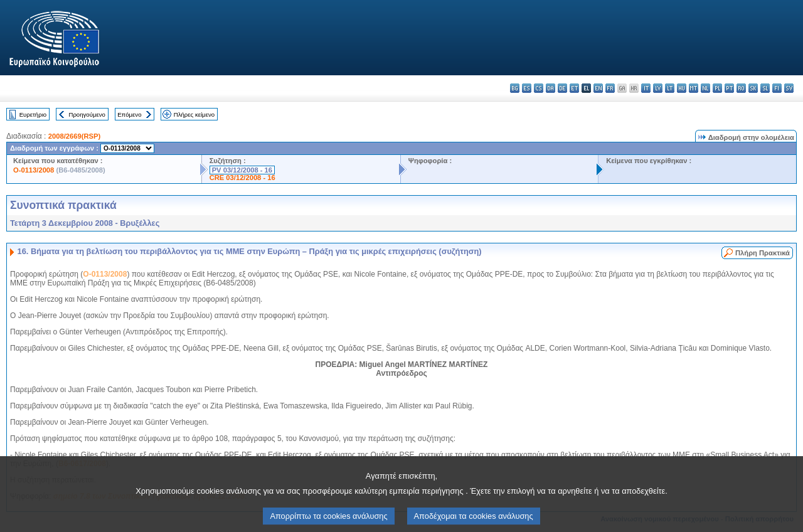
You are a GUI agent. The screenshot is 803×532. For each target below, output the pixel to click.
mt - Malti (694, 88)
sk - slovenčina (753, 88)
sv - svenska (789, 88)
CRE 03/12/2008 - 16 (242, 178)
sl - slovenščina (765, 88)
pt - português (729, 88)
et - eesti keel (574, 88)
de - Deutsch (562, 88)
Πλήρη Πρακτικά (763, 253)
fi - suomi (777, 88)
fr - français (610, 88)
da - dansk (550, 88)
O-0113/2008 (34, 170)
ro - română (741, 88)
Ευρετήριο (33, 114)
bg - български (515, 88)
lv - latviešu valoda (658, 88)
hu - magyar (682, 88)
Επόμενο (129, 114)
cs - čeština (539, 88)
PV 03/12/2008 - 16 (242, 170)
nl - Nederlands (705, 88)
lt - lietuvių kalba (670, 88)
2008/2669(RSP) (74, 136)
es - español (527, 88)
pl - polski (717, 88)
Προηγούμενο (87, 114)
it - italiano (646, 88)
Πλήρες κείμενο (194, 114)
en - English (598, 88)
